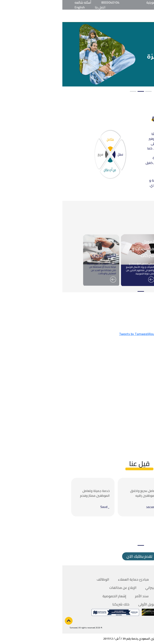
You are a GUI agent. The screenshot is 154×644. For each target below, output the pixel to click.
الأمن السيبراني (94, 588)
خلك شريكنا (58, 604)
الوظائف (41, 579)
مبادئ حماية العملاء (71, 579)
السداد (100, 596)
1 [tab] (86, 91)
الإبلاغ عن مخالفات (60, 588)
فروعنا (100, 579)
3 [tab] (71, 91)
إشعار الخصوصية (52, 596)
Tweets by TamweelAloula (76, 334)
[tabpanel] (77, 54)
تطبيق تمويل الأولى (90, 604)
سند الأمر (79, 596)
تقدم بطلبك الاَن (77, 556)
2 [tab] (78, 91)
